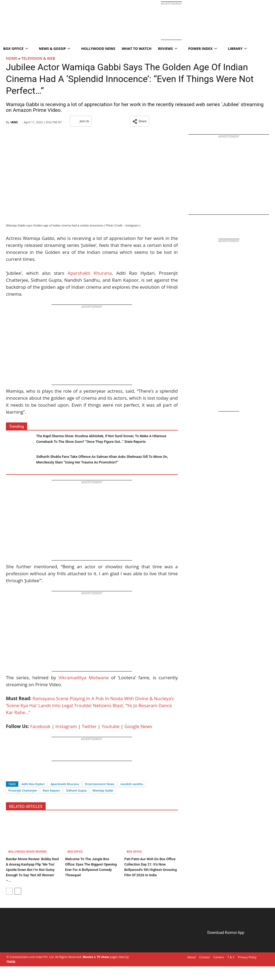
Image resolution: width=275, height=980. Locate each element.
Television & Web (38, 58)
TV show (103, 957)
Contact (205, 957)
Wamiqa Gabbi (103, 790)
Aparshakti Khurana (90, 273)
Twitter (89, 726)
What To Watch (137, 49)
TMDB (11, 962)
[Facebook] (10, 775)
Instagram (66, 726)
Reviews (168, 49)
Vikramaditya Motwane (84, 678)
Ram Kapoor (51, 790)
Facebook (40, 726)
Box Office (75, 852)
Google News (138, 726)
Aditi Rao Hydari (33, 784)
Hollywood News (98, 49)
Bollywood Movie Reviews (28, 852)
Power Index (203, 49)
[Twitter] (19, 775)
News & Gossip (55, 49)
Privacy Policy (247, 957)
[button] (140, 121)
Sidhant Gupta (76, 790)
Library (238, 49)
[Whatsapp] (28, 775)
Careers (219, 957)
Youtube (111, 726)
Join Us (81, 121)
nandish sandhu (132, 784)
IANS (14, 122)
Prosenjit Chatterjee (23, 790)
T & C (231, 957)
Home (12, 58)
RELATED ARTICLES (26, 807)
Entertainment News (100, 784)
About (192, 957)
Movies (88, 957)
